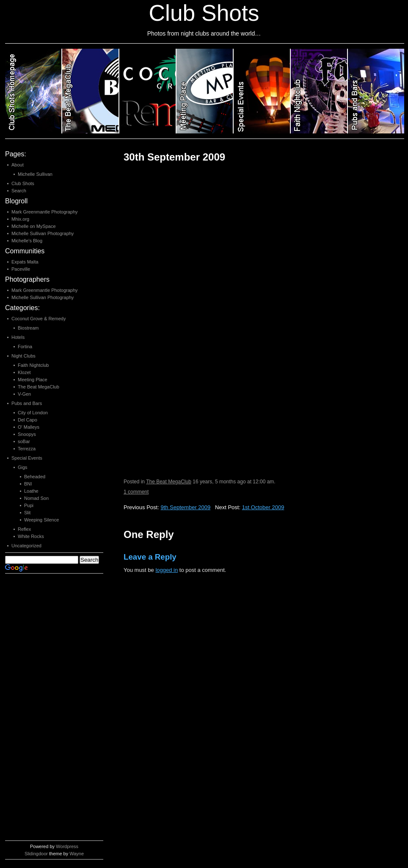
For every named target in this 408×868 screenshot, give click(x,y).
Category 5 (262, 91)
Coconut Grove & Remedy (39, 319)
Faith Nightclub (33, 365)
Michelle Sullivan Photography (43, 233)
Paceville (21, 269)
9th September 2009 (185, 507)
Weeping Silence (41, 520)
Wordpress (67, 846)
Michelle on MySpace (34, 226)
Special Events (27, 458)
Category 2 (91, 91)
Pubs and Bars (27, 403)
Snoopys (27, 434)
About (18, 165)
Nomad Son (36, 498)
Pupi (29, 505)
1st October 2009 (263, 507)
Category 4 (205, 91)
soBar (24, 441)
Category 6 (319, 91)
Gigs (23, 467)
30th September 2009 (174, 157)
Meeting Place (33, 380)
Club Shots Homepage (34, 91)
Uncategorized (26, 546)
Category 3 (148, 91)
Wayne (77, 854)
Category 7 (376, 91)
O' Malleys (29, 427)
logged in (167, 570)
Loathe (31, 491)
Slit (27, 513)
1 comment (136, 492)
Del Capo (28, 420)
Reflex (24, 529)
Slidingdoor (36, 854)
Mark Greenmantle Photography (45, 212)
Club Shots (23, 183)
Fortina (25, 347)
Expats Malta (25, 262)
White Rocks (31, 536)
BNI (28, 484)
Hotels (18, 337)
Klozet (24, 372)
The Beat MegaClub (169, 482)
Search (19, 191)
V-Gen (24, 394)
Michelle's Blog (27, 241)
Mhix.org (20, 219)
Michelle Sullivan (35, 174)
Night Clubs (23, 356)
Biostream (28, 328)
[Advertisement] (39, 709)
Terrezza (27, 449)
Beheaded (35, 477)
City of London (33, 413)
